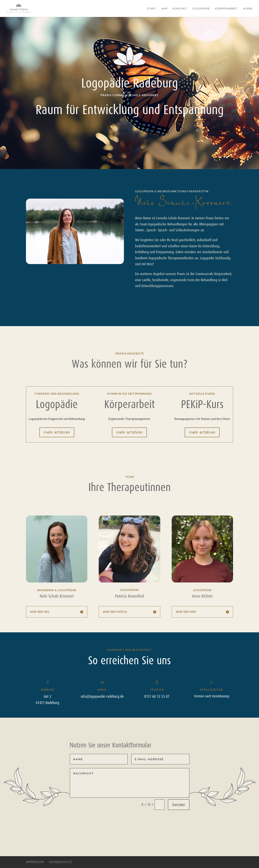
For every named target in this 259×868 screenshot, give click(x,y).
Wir (165, 9)
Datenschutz (61, 862)
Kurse (248, 9)
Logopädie (201, 9)
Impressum (35, 862)
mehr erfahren (57, 432)
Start (152, 9)
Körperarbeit (226, 9)
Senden (179, 805)
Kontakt (180, 9)
